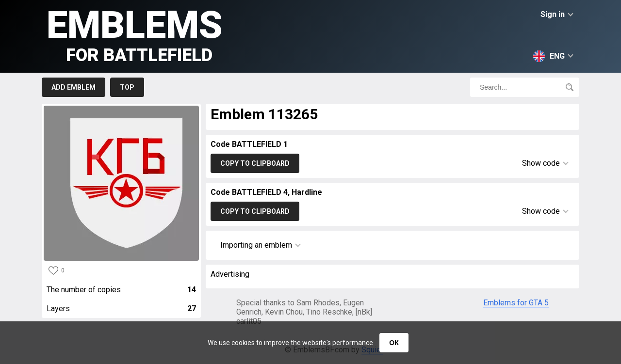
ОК (394, 343)
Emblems (135, 34)
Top (127, 87)
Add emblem (74, 87)
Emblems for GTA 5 (516, 303)
